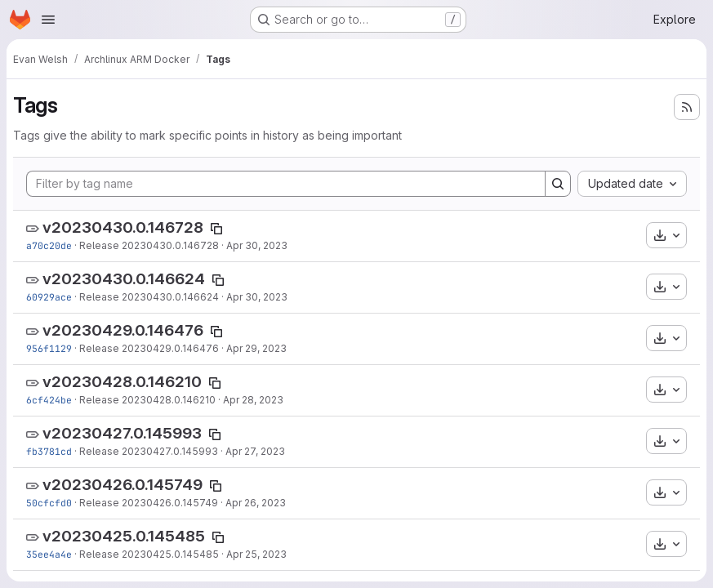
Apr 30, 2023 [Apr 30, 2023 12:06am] (257, 297)
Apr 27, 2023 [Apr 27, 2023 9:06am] (255, 451)
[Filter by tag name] (286, 184)
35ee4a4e (49, 554)
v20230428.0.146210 (122, 382)
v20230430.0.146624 (124, 279)
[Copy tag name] (216, 229)
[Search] (558, 184)
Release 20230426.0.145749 (149, 503)
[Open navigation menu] (48, 20)
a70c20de (49, 245)
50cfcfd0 (49, 503)
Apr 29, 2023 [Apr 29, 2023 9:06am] (256, 348)
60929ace (49, 297)
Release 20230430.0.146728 (149, 245)
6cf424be (49, 400)
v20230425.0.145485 (124, 536)
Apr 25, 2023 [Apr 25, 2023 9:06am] (256, 554)
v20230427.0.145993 (122, 433)
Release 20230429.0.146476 (149, 348)
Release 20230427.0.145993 (149, 451)
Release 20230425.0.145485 (149, 554)
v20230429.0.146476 (123, 330)
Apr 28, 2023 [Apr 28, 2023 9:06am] (253, 400)
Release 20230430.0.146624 (149, 297)
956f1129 (49, 348)
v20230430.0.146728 (123, 227)
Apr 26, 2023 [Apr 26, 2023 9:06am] (256, 503)
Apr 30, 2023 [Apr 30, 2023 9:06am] (257, 245)
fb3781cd (49, 451)
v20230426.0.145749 (123, 485)
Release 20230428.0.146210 (147, 400)
